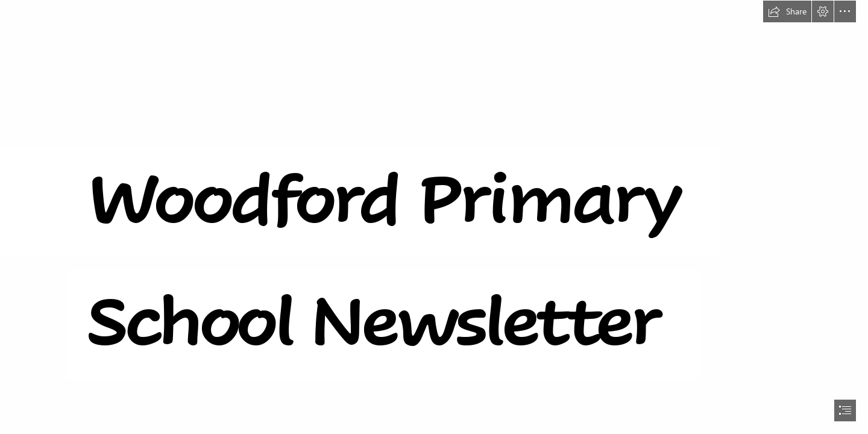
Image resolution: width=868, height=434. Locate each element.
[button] (787, 11)
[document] (434, 217)
